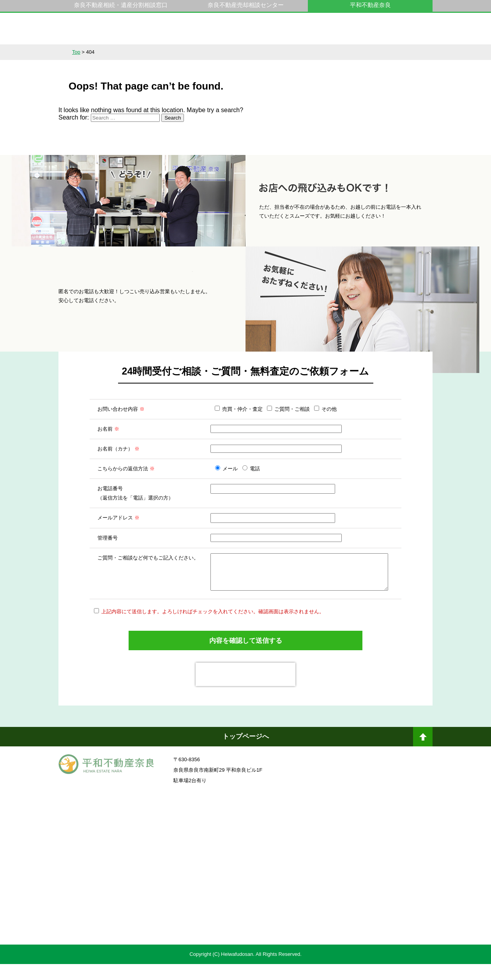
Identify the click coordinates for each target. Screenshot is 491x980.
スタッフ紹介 (299, 52)
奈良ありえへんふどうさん (150, 838)
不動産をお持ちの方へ (245, 52)
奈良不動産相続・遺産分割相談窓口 (121, 5)
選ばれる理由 (192, 52)
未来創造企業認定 (341, 881)
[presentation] (245, 690)
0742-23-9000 (350, 33)
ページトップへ (423, 756)
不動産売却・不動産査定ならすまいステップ (150, 929)
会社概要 (352, 52)
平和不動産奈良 (106, 32)
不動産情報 (85, 52)
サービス (139, 52)
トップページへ (246, 752)
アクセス (406, 52)
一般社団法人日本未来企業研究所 (150, 881)
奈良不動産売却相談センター (246, 5)
